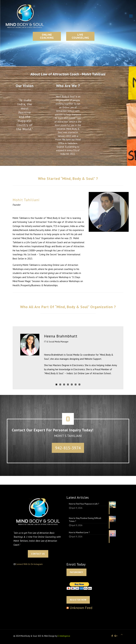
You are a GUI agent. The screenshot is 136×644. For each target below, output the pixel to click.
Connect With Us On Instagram (29, 564)
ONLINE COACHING (47, 36)
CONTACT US (38, 554)
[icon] (116, 636)
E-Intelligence (64, 636)
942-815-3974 (68, 448)
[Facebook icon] (112, 636)
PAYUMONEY (76, 572)
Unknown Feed (81, 608)
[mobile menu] (131, 16)
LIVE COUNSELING (80, 36)
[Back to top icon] (122, 635)
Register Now (78, 600)
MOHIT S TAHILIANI (68, 436)
